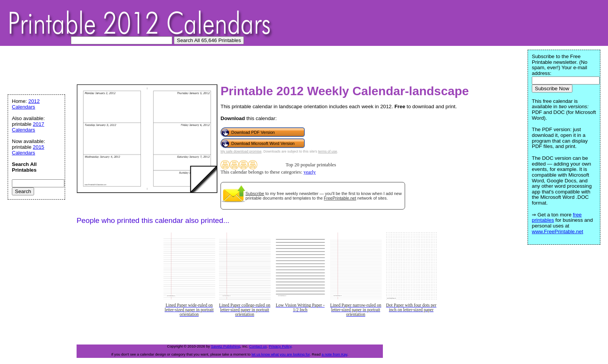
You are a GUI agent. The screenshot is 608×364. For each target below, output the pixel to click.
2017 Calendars (28, 127)
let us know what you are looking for (281, 354)
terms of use (328, 151)
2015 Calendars (28, 150)
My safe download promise (241, 151)
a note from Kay (334, 354)
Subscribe (255, 193)
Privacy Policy (280, 346)
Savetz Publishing (226, 346)
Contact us (258, 346)
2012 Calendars (26, 104)
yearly (310, 172)
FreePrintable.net (340, 198)
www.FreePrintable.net (557, 232)
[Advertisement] (147, 67)
